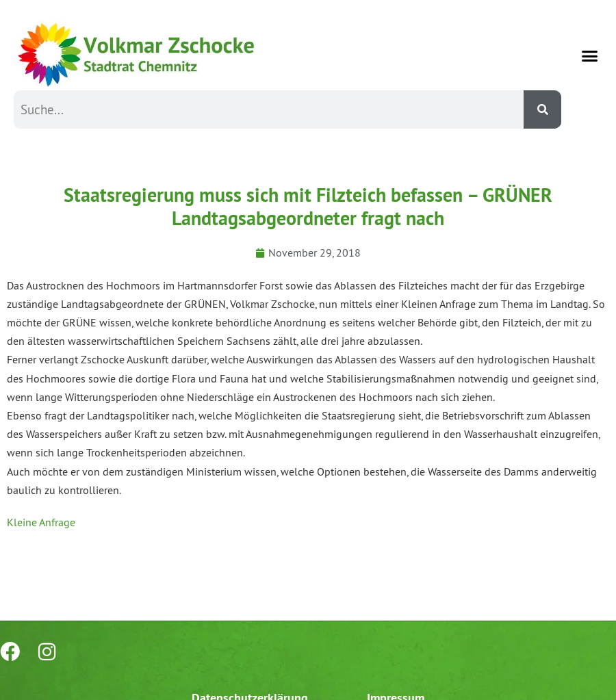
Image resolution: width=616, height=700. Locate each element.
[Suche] (542, 109)
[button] (590, 55)
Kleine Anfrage (41, 522)
